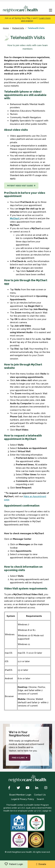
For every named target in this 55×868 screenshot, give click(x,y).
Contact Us (40, 795)
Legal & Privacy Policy (23, 799)
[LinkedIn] (37, 788)
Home (6, 28)
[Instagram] (46, 788)
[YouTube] (27, 788)
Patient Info (18, 28)
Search (40, 799)
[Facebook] (9, 788)
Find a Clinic (18, 758)
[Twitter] (18, 788)
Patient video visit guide (20, 186)
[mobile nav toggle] (51, 11)
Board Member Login (20, 795)
